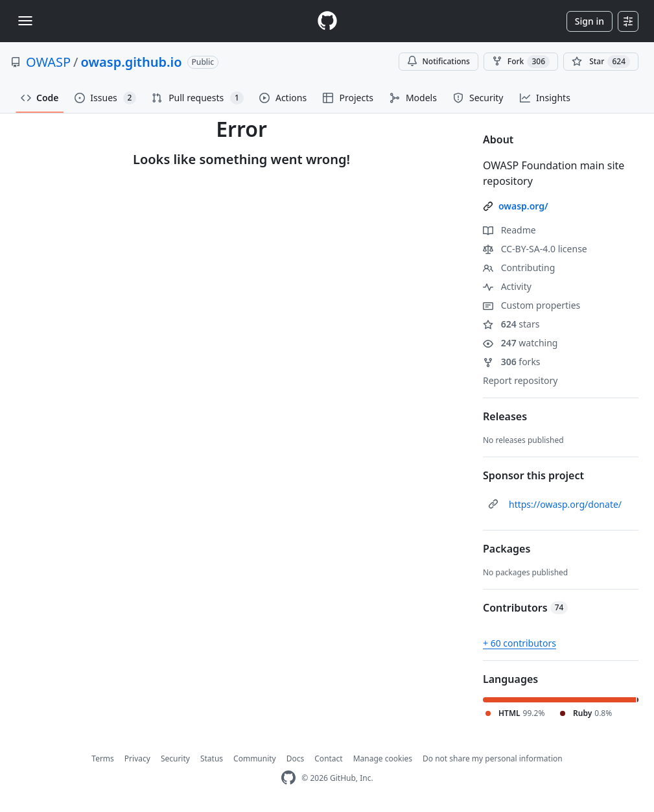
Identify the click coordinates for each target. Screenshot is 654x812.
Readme (509, 230)
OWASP (48, 62)
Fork (521, 62)
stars (511, 324)
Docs (296, 758)
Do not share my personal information (493, 758)
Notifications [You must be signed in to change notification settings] (438, 61)
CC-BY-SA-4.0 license (535, 249)
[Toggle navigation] (25, 21)
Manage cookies (383, 758)
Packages (507, 549)
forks (512, 362)
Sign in (590, 21)
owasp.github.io (132, 62)
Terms (103, 758)
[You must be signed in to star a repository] (601, 62)
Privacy (137, 758)
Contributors (525, 608)
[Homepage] (327, 21)
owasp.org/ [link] (523, 206)
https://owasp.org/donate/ (565, 504)
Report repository (520, 380)
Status (212, 758)
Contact (328, 758)
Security (175, 758)
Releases (505, 416)
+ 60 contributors (520, 643)
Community (255, 758)
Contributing (519, 268)
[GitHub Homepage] (288, 778)
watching (520, 343)
